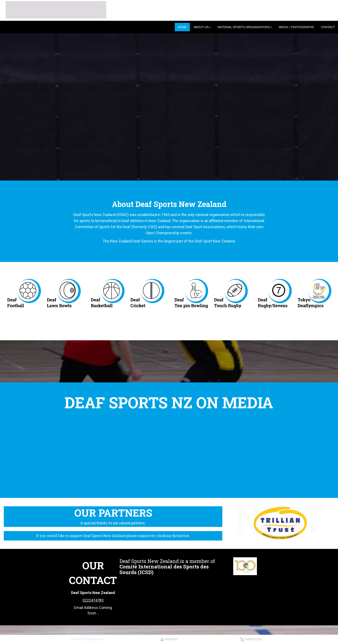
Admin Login (251, 639)
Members (169, 639)
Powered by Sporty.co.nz (87, 639)
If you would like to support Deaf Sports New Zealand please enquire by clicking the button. (113, 536)
